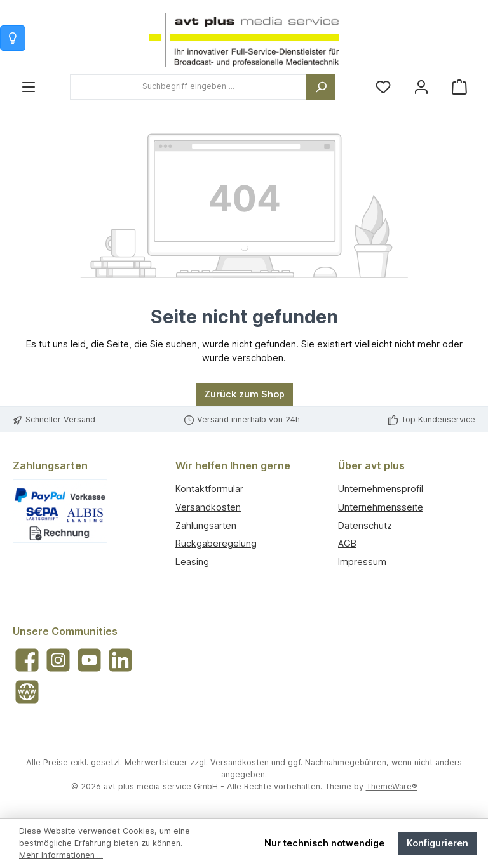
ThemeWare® (392, 786)
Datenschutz (365, 525)
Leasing (192, 562)
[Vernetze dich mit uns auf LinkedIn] (120, 660)
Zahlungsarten (206, 525)
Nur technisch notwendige (324, 843)
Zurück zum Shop (244, 394)
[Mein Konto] (421, 87)
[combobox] (188, 87)
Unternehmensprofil (381, 489)
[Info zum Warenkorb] (13, 38)
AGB (347, 543)
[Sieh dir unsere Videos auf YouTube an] (89, 660)
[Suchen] (321, 87)
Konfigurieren (437, 843)
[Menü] (29, 87)
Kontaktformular (209, 489)
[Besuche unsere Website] (27, 692)
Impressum (362, 562)
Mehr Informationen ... (61, 855)
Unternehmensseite (381, 507)
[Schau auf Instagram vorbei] (58, 660)
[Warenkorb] (459, 87)
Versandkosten (208, 507)
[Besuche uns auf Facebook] (27, 660)
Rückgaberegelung (216, 543)
